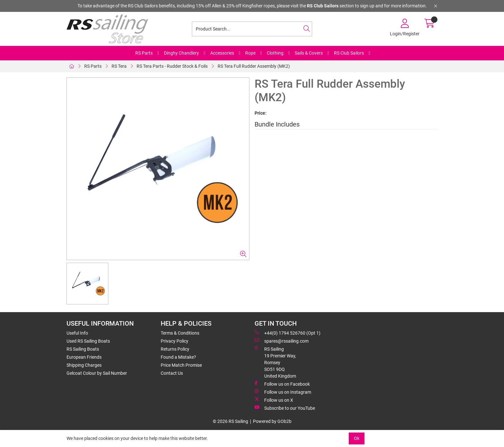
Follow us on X (274, 400)
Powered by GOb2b (272, 421)
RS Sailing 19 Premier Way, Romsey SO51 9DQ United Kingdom (275, 362)
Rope (250, 53)
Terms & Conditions (180, 333)
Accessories (222, 53)
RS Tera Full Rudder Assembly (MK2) (254, 66)
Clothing (275, 53)
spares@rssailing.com (282, 341)
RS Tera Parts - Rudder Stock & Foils (172, 66)
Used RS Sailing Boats (88, 341)
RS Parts (144, 53)
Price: (261, 113)
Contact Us (172, 373)
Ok (357, 438)
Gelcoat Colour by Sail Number (97, 373)
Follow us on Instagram (283, 392)
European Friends (84, 357)
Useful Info (77, 333)
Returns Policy (175, 349)
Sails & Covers (309, 53)
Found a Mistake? (178, 357)
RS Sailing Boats (83, 349)
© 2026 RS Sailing (230, 421)
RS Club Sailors (349, 53)
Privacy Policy (175, 341)
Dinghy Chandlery (181, 53)
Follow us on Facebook (282, 384)
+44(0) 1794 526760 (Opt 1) (288, 333)
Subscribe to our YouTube (285, 408)
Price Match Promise (181, 365)
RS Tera (119, 66)
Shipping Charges (84, 365)
